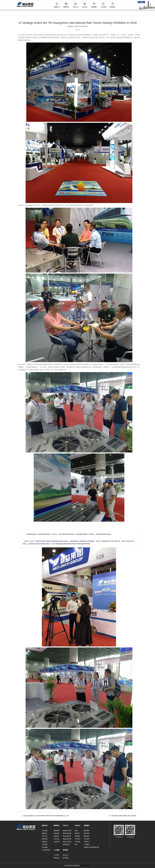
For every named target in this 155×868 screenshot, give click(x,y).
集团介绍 (45, 825)
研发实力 (77, 833)
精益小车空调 (67, 842)
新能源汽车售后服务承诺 (91, 847)
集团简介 (45, 833)
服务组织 (87, 836)
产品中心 (66, 825)
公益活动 (57, 842)
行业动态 (57, 839)
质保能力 (77, 836)
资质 (76, 831)
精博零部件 (66, 844)
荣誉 (76, 844)
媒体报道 (57, 833)
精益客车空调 (67, 831)
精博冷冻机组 (67, 833)
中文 (139, 2)
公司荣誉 (45, 844)
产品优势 (77, 842)
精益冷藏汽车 (67, 836)
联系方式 (66, 855)
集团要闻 (57, 831)
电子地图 (66, 858)
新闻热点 (57, 836)
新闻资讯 (57, 825)
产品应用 (87, 839)
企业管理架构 (46, 850)
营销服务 (87, 825)
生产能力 (77, 839)
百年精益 (45, 831)
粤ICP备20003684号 (85, 866)
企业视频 (45, 847)
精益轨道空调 (67, 839)
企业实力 (77, 825)
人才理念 (57, 855)
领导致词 (45, 839)
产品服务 (87, 844)
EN (143, 2)
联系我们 (66, 850)
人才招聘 (57, 850)
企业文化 (45, 836)
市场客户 (87, 842)
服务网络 (87, 831)
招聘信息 (57, 858)
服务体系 (87, 833)
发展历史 (45, 842)
